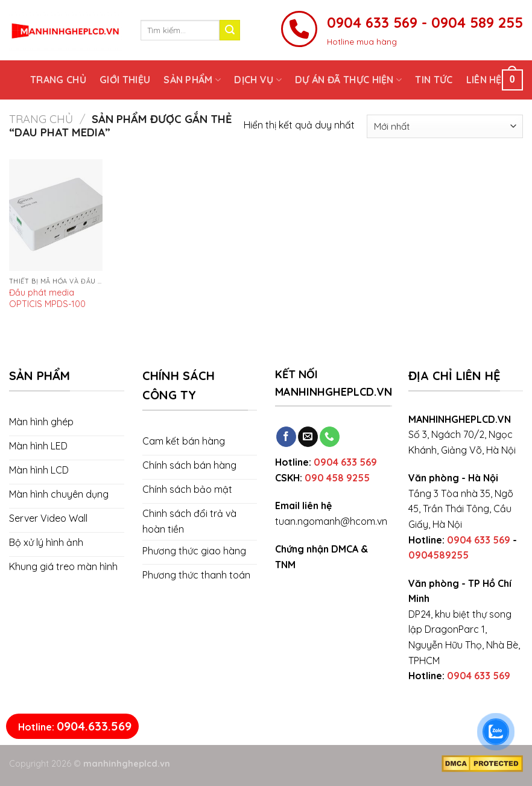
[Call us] (330, 437)
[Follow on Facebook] (286, 437)
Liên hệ (484, 80)
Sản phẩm (192, 80)
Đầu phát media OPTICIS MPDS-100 (47, 298)
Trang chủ (58, 80)
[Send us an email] (308, 437)
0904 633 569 (345, 462)
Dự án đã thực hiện (348, 80)
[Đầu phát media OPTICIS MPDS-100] (56, 215)
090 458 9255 (337, 478)
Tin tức (434, 80)
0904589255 (439, 555)
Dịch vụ (258, 80)
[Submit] (230, 30)
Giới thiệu (125, 80)
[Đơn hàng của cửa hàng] (445, 126)
